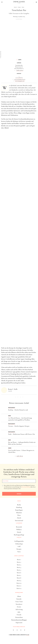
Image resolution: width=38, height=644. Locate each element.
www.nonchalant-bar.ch (20, 79)
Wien (19, 515)
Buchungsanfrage (19, 535)
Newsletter (19, 604)
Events (19, 607)
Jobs (19, 612)
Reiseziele (19, 527)
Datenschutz (19, 617)
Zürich (19, 518)
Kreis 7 (19, 575)
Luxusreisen (19, 523)
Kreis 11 (19, 586)
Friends (19, 615)
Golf (19, 546)
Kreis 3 (19, 565)
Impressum (19, 623)
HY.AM (28, 635)
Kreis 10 (19, 583)
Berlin (19, 505)
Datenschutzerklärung (26, 487)
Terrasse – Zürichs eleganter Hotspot (19, 426)
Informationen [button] (19, 593)
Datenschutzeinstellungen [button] (19, 620)
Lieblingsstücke (19, 541)
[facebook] (13, 630)
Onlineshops (19, 544)
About (19, 596)
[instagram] (17, 630)
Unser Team (19, 602)
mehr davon (20, 456)
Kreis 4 (19, 567)
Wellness (19, 530)
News (19, 552)
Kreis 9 (19, 581)
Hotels (19, 532)
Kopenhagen (19, 510)
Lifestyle (19, 537)
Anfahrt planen (20, 70)
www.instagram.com (20, 81)
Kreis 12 (19, 588)
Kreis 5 (19, 570)
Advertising (19, 609)
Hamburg (19, 507)
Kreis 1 (19, 560)
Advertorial (19, 19)
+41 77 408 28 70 (19, 78)
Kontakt (19, 599)
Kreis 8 (19, 578)
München (19, 513)
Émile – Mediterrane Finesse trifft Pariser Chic (22, 434)
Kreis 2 (19, 562)
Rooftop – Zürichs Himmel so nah (18, 410)
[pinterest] (21, 630)
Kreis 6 (19, 573)
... (19, 76)
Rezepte (19, 549)
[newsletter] (25, 630)
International (19, 520)
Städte (19, 501)
